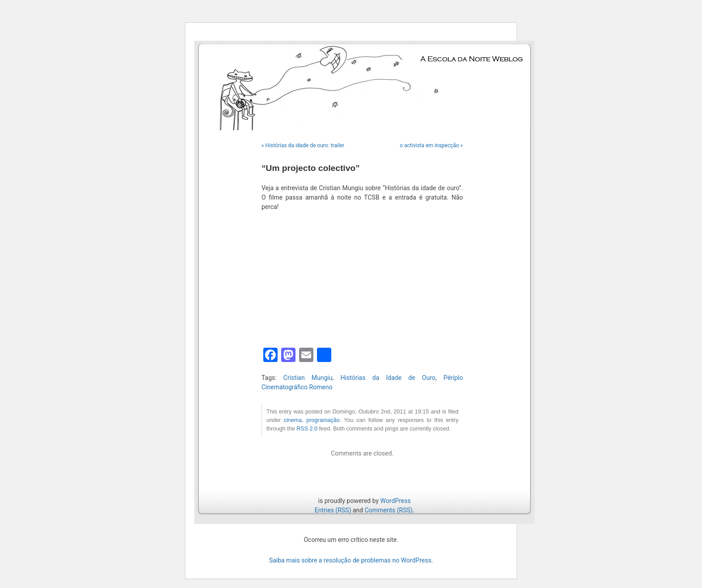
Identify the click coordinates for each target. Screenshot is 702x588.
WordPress (395, 501)
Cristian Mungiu (308, 378)
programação (323, 420)
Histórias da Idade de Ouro (388, 378)
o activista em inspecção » (431, 145)
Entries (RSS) (333, 510)
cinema (293, 420)
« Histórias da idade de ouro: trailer (303, 145)
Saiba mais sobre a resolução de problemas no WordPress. (351, 560)
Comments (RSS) (388, 510)
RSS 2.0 (307, 429)
